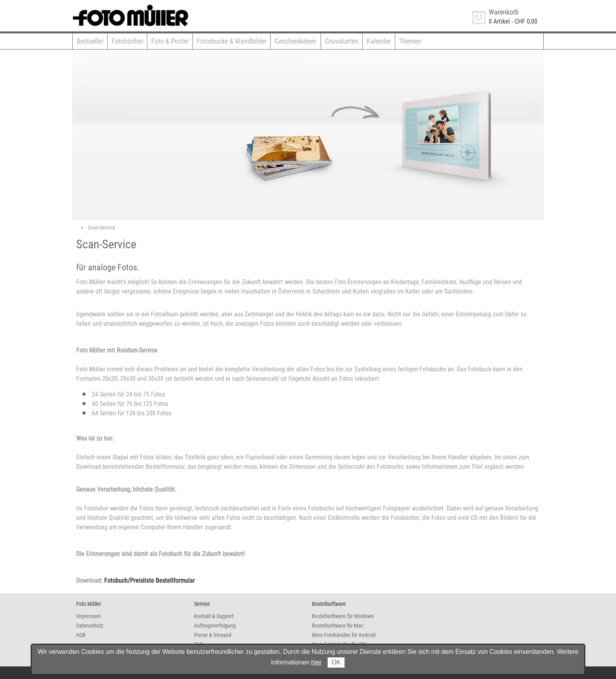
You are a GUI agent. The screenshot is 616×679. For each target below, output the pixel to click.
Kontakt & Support (214, 616)
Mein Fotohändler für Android (344, 635)
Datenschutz (90, 626)
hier (316, 662)
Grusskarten (342, 41)
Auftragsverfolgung (215, 626)
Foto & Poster (170, 41)
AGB (81, 635)
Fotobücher (127, 41)
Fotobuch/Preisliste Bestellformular (149, 581)
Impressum (89, 616)
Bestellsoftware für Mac (338, 626)
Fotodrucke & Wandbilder (232, 41)
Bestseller (90, 41)
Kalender (379, 41)
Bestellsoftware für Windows (343, 616)
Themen (410, 41)
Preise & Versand (213, 635)
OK (336, 662)
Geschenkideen (296, 41)
